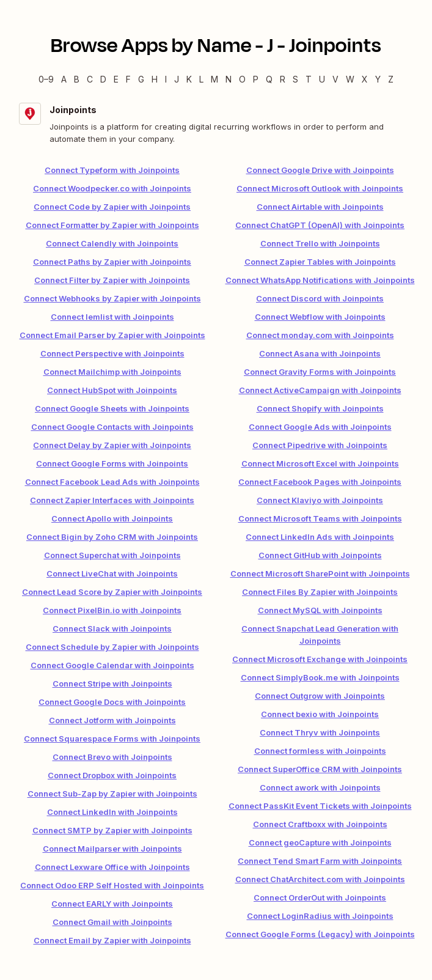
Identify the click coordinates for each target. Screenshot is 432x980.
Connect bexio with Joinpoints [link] (320, 714)
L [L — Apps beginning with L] (201, 79)
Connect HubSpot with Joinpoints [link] (112, 390)
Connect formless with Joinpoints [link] (320, 751)
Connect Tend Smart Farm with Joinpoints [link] (320, 861)
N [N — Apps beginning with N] (229, 79)
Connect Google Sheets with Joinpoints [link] (112, 408)
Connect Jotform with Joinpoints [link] (112, 720)
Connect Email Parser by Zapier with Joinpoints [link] (112, 335)
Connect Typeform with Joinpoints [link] (112, 170)
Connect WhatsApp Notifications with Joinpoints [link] (320, 280)
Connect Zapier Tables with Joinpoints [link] (320, 262)
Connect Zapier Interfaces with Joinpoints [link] (112, 500)
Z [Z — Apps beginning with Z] (391, 79)
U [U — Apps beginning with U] (322, 79)
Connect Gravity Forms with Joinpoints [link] (320, 372)
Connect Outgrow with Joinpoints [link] (320, 696)
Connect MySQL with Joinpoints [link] (320, 610)
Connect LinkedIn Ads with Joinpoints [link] (320, 537)
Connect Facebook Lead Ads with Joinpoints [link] (112, 482)
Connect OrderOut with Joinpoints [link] (320, 897)
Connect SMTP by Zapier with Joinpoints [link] (112, 830)
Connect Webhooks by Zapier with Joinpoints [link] (112, 298)
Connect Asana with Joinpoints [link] (320, 353)
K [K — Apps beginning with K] (189, 79)
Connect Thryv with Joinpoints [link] (320, 732)
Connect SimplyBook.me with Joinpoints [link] (320, 677)
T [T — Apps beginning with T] (309, 79)
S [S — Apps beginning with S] (295, 79)
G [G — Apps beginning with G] (141, 79)
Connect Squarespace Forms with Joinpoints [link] (112, 739)
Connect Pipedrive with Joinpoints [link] (320, 445)
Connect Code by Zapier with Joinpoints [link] (112, 207)
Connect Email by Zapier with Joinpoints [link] (112, 940)
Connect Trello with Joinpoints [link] (320, 243)
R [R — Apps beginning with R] (283, 79)
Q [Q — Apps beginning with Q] (269, 79)
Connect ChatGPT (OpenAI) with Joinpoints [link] (320, 225)
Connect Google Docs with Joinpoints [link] (112, 702)
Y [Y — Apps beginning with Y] (378, 79)
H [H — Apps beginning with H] (155, 79)
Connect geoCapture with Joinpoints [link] (320, 842)
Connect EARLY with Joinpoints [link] (112, 904)
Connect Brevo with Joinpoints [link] (112, 757)
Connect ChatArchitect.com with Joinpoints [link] (320, 879)
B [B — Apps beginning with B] (77, 79)
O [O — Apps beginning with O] (242, 79)
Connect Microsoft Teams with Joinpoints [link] (320, 518)
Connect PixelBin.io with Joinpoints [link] (112, 610)
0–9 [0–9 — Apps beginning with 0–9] (46, 79)
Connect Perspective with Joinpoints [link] (112, 353)
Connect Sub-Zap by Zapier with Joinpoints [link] (112, 794)
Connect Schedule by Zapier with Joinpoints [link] (112, 647)
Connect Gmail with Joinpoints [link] (112, 922)
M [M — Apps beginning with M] (214, 79)
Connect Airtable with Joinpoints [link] (320, 207)
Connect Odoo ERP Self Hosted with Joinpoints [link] (112, 885)
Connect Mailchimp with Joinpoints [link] (112, 372)
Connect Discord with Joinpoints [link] (320, 298)
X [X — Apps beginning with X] (365, 79)
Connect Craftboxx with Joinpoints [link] (320, 824)
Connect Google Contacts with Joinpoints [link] (112, 427)
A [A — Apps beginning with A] (64, 79)
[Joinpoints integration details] (216, 124)
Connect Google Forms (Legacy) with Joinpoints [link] (320, 934)
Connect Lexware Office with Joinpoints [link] (112, 867)
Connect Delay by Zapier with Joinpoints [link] (112, 445)
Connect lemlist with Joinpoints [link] (112, 317)
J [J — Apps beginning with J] (177, 79)
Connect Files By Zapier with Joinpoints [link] (320, 592)
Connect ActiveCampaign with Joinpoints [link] (320, 390)
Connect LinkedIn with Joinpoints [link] (112, 812)
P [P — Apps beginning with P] (256, 79)
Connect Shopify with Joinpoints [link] (320, 408)
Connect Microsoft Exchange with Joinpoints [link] (320, 659)
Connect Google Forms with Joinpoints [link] (112, 463)
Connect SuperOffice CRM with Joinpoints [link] (320, 769)
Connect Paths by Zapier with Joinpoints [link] (112, 262)
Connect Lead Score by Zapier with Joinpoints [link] (112, 592)
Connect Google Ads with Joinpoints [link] (320, 427)
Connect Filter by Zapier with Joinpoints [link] (112, 280)
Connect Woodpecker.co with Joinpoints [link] (112, 188)
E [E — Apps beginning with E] (116, 79)
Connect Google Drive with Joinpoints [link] (320, 170)
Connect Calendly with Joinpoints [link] (112, 243)
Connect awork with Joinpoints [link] (320, 787)
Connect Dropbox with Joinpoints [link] (112, 775)
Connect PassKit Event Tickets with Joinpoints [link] (320, 806)
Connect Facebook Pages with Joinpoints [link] (320, 482)
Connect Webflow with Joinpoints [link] (320, 317)
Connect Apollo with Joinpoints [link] (112, 518)
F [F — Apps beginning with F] (128, 79)
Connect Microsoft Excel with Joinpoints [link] (320, 463)
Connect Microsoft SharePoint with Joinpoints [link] (320, 573)
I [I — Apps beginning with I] (166, 79)
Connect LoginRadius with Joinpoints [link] (320, 916)
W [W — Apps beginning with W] (350, 79)
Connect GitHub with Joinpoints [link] (320, 555)
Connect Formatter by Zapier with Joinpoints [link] (112, 225)
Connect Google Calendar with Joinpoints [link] (112, 665)
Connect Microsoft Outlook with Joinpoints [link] (320, 188)
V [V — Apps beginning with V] (335, 79)
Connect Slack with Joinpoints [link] (112, 628)
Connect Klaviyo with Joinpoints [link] (320, 500)
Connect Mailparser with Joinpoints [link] (112, 849)
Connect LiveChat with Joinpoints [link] (112, 573)
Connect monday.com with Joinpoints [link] (320, 335)
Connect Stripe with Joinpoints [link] (112, 683)
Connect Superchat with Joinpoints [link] (112, 555)
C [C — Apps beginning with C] (90, 79)
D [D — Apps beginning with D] (103, 79)
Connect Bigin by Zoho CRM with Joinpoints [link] (112, 537)
